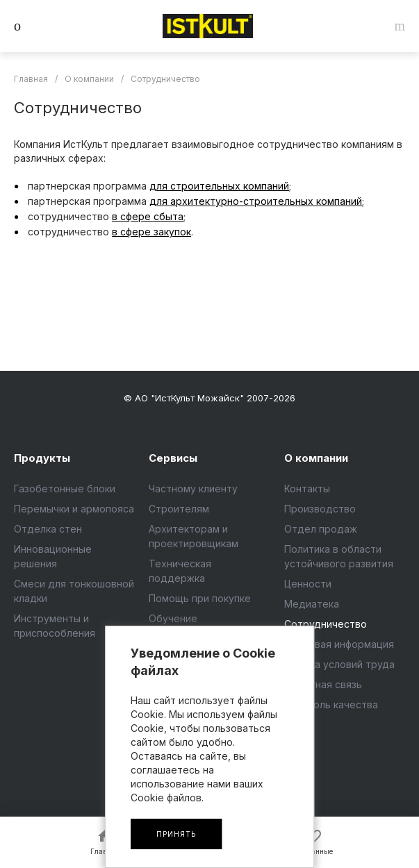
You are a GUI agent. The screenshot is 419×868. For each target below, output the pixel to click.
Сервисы (173, 458)
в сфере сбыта (148, 216)
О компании (316, 458)
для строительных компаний (219, 186)
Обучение (173, 618)
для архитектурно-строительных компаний (256, 201)
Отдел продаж (321, 529)
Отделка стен (48, 529)
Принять (176, 834)
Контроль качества (331, 704)
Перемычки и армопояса (74, 509)
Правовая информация (339, 644)
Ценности (308, 584)
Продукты (42, 458)
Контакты (307, 489)
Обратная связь (323, 684)
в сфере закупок (151, 232)
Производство (320, 509)
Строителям (179, 509)
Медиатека (312, 604)
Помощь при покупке (200, 598)
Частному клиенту (193, 489)
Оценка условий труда (339, 664)
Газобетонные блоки (65, 489)
